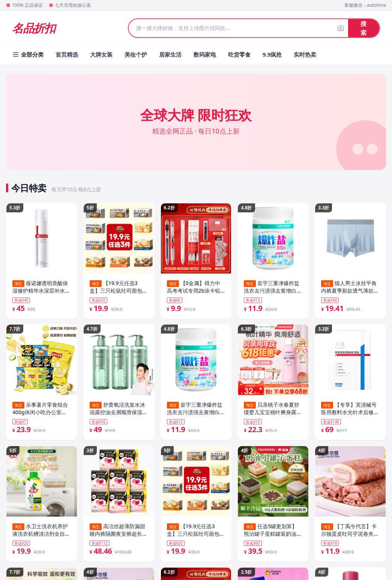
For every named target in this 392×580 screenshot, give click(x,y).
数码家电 (205, 54)
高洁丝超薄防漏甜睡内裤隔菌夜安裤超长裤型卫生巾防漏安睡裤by (119, 531)
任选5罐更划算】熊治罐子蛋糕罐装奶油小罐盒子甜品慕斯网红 (273, 531)
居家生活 (170, 54)
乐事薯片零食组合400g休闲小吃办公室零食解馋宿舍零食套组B (40, 409)
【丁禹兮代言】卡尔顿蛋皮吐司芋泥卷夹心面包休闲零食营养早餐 (350, 531)
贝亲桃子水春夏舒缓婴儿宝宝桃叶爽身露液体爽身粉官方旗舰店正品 (273, 409)
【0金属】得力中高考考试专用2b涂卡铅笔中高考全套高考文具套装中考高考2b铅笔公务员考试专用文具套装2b (196, 287)
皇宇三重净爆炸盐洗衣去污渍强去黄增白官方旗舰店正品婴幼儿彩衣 (196, 409)
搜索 (363, 28)
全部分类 (28, 54)
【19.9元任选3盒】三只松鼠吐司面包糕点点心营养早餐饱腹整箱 (119, 287)
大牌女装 (101, 54)
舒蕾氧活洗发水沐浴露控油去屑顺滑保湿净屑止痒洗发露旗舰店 (119, 409)
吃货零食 (239, 54)
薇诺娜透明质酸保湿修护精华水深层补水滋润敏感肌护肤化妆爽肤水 (41, 287)
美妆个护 (136, 54)
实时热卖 (305, 54)
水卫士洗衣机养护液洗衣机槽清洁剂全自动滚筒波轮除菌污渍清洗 (41, 531)
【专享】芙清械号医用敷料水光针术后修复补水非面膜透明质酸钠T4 (350, 409)
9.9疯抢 (272, 54)
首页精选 (67, 54)
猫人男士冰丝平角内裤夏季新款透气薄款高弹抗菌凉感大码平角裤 (350, 287)
